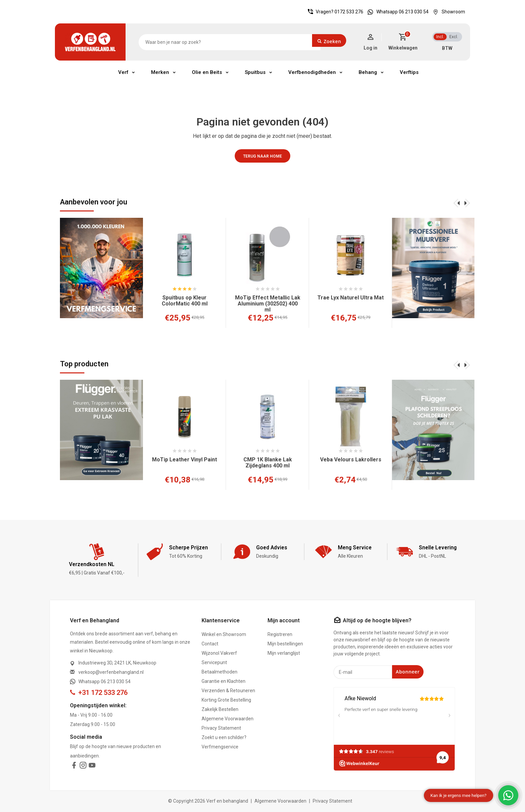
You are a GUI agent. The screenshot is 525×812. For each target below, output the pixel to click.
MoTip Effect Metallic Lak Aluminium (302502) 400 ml (268, 304)
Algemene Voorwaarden (228, 719)
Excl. (454, 37)
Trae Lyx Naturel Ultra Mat (351, 298)
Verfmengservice (220, 747)
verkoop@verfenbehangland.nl (111, 672)
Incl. (440, 37)
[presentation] (457, 203)
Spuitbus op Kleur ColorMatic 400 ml (185, 301)
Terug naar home (262, 156)
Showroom (447, 12)
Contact (210, 644)
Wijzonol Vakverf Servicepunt (219, 658)
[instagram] (83, 766)
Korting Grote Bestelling (226, 700)
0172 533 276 (349, 12)
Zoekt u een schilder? (224, 737)
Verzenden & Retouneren (228, 691)
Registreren (280, 634)
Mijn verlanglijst (284, 653)
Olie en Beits (207, 72)
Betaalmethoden (219, 672)
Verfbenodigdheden (312, 72)
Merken (160, 72)
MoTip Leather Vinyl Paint (184, 460)
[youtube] (92, 766)
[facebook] (74, 766)
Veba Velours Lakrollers (351, 460)
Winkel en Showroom (224, 634)
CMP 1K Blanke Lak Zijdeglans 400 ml (268, 463)
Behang (368, 72)
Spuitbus (255, 72)
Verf (123, 72)
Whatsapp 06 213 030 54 (396, 12)
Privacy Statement (221, 728)
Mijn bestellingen (285, 644)
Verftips (409, 72)
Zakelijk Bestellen (220, 709)
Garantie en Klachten (223, 681)
